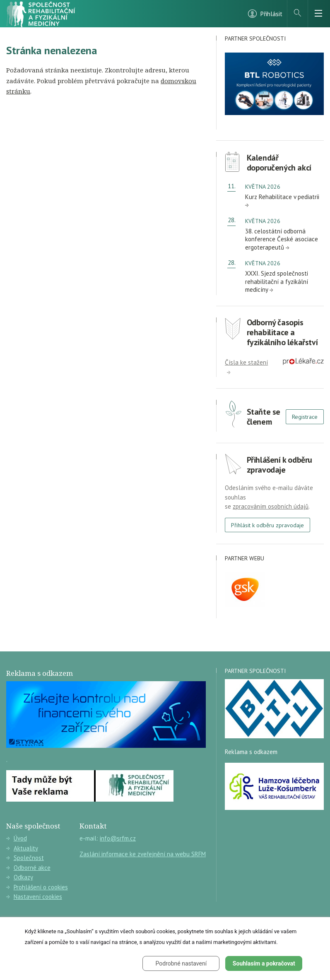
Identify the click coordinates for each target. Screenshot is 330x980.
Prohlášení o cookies (37, 887)
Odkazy (20, 877)
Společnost (25, 858)
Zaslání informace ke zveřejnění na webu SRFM (143, 854)
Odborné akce (28, 868)
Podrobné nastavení (181, 963)
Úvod (17, 838)
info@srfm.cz (118, 838)
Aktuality (22, 848)
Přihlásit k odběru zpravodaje (267, 525)
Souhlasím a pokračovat (264, 963)
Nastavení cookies (34, 897)
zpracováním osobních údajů (271, 506)
